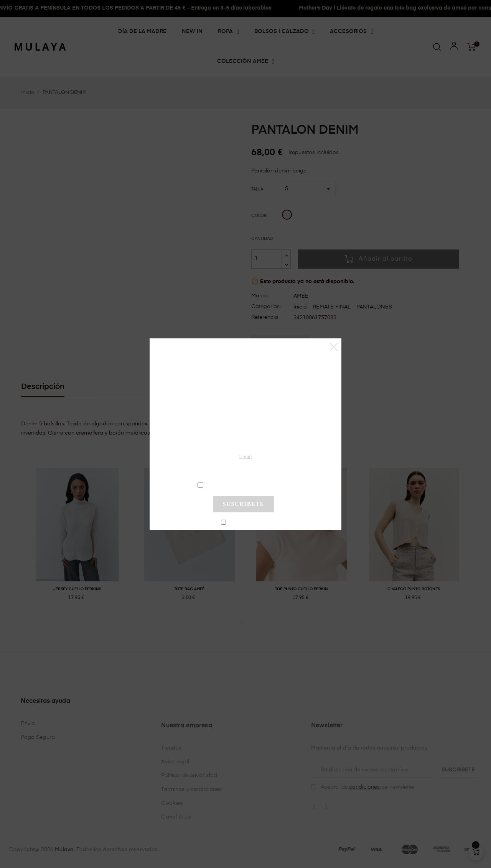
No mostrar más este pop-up (247, 523)
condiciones (245, 484)
